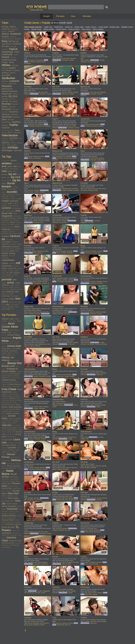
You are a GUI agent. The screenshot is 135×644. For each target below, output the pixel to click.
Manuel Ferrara (8, 456)
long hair (12, 256)
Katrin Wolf (11, 432)
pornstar (7, 279)
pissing (11, 277)
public (4, 283)
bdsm (15, 171)
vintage (4, 307)
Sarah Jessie (12, 504)
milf (18, 263)
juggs (7, 249)
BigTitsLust (13, 41)
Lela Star (11, 443)
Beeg (4, 41)
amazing (87, 498)
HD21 (11, 62)
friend (13, 229)
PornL (5, 107)
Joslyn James (12, 423)
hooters (15, 242)
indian (19, 244)
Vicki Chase (15, 545)
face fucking (14, 220)
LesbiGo (5, 84)
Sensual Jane (14, 511)
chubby (17, 194)
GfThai (13, 57)
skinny (19, 289)
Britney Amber (9, 371)
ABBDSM (6, 29)
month (62, 23)
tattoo (12, 299)
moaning (16, 266)
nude (16, 270)
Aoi (13, 349)
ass (15, 166)
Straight (46, 16)
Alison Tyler (7, 332)
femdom (11, 227)
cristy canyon (86, 29)
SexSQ (16, 117)
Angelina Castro (7, 343)
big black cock (33, 60)
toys (8, 304)
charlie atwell (103, 27)
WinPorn (6, 143)
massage (5, 258)
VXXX (12, 140)
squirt (11, 294)
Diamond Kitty (13, 394)
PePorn (12, 99)
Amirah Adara (13, 335)
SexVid (11, 120)
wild (12, 309)
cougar (13, 199)
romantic (5, 287)
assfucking (14, 169)
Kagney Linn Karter (9, 428)
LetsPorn (12, 84)
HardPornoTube (9, 60)
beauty (5, 174)
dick (10, 213)
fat (9, 225)
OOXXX (5, 99)
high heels (9, 240)
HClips (5, 62)
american (16, 164)
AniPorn (13, 37)
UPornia (17, 133)
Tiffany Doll (6, 535)
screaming (5, 289)
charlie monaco (91, 27)
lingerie (5, 256)
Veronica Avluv (8, 543)
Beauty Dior (15, 363)
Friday (14, 403)
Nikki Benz (14, 477)
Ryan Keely (13, 498)
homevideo (6, 242)
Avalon (4, 363)
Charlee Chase (7, 382)
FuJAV (16, 55)
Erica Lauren (9, 401)
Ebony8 (13, 46)
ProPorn (5, 112)
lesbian (5, 253)
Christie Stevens (14, 384)
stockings (6, 296)
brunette (12, 192)
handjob (5, 236)
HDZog (5, 68)
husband (13, 244)
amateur (7, 163)
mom (4, 268)
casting (4, 194)
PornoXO (6, 109)
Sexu (4, 119)
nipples (11, 271)
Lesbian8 (14, 81)
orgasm (17, 273)
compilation (6, 199)
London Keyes (14, 450)
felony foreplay (98, 29)
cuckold (4, 203)
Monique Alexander (9, 468)
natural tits (12, 268)
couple (19, 198)
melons (12, 263)
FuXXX (6, 57)
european (5, 220)
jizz (3, 249)
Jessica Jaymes (15, 419)
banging (97, 405)
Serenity (5, 513)
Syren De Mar (8, 527)
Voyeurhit (5, 140)
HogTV (12, 68)
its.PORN (6, 75)
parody (95, 594)
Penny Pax (6, 484)
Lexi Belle (18, 443)
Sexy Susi (12, 513)
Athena (6, 357)
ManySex (7, 86)
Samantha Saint (8, 501)
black (4, 184)
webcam (11, 307)
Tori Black (14, 535)
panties (15, 275)
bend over (47, 344)
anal (4, 166)
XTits (4, 148)
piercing (4, 277)
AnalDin (5, 36)
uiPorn (10, 133)
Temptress (6, 533)
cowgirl (5, 201)
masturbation (8, 260)
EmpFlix (5, 49)
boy (64, 375)
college (12, 196)
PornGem (13, 101)
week (69, 23)
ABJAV (4, 31)
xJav (3, 145)
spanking (5, 294)
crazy (31, 192)
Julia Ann (7, 425)
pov (15, 280)
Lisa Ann (12, 448)
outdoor (9, 275)
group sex (13, 234)
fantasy (4, 225)
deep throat (61, 500)
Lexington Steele (9, 445)
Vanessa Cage (15, 541)
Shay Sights (11, 518)
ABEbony (14, 29)
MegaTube (7, 94)
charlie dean (58, 27)
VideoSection (10, 135)
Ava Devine (15, 360)
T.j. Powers (10, 529)
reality (17, 283)
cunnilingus (16, 208)
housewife (27, 63)
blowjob (6, 186)
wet (17, 307)
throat (11, 302)
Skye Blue (11, 522)
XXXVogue (7, 150)
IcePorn (5, 73)
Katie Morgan (12, 430)
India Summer (15, 407)
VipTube (5, 138)
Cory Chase (9, 389)
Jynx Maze (16, 425)
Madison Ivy (6, 452)
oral (11, 273)
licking (12, 253)
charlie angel (79, 27)
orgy (3, 275)
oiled (3, 273)
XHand (19, 143)
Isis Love (5, 409)
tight (16, 302)
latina (12, 251)
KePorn (5, 81)
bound (105, 282)
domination (17, 216)
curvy (8, 211)
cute (13, 211)
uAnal (4, 133)
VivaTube (13, 138)
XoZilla (14, 145)
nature (19, 268)
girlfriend (5, 234)
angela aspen (32, 282)
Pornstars (60, 16)
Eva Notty (18, 401)
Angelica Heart (15, 341)
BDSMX (18, 39)
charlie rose (48, 27)
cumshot (6, 208)
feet (12, 224)
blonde (11, 183)
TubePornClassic (8, 130)
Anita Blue (6, 349)
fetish (17, 227)
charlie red (69, 27)
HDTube (15, 65)
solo (17, 292)
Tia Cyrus (16, 533)
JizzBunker (8, 78)
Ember (12, 398)
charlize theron (61, 29)
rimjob (17, 285)
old (7, 273)
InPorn (13, 73)
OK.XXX (13, 96)
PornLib (12, 107)
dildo (15, 213)
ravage (83, 439)
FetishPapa (7, 52)
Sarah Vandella (9, 506)
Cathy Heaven (15, 378)
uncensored (14, 305)
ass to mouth (92, 593)
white (4, 309)
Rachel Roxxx (13, 486)
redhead (5, 285)
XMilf (8, 145)
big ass (13, 174)
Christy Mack (6, 387)
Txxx (17, 130)
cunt (3, 211)
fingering (6, 229)
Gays (73, 16)
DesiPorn (17, 44)
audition (65, 280)
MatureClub (7, 89)
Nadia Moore (8, 472)
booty (4, 189)
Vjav (20, 138)
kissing (18, 249)
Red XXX (17, 488)
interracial (6, 246)
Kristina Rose (12, 437)
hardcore (15, 236)
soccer (43, 593)
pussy (11, 282)
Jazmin (4, 416)
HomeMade (7, 70)
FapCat (13, 49)
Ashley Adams (7, 353)
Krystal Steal (7, 440)
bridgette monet (127, 27)
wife (8, 309)
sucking (5, 299)
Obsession (5, 481)
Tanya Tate (16, 530)
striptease (14, 296)
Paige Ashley (15, 481)
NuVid (4, 96)
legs (17, 251)
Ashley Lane (11, 355)
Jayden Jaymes (13, 413)
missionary (7, 266)
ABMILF (12, 31)
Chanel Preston (9, 380)
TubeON (6, 128)
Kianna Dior (10, 434)
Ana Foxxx (7, 338)
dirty (97, 564)
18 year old (6, 161)
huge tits (5, 244)
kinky (12, 249)
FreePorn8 (7, 54)
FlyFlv (17, 52)
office (90, 594)
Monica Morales (13, 466)
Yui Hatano (6, 547)
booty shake (12, 189)
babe (4, 171)
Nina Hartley (14, 479)
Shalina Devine (9, 516)
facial (12, 222)
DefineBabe (7, 44)
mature (5, 263)
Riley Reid (13, 493)
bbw (10, 171)
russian (17, 287)
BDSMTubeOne (8, 39)
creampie (14, 201)
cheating (11, 194)
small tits (10, 292)
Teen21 (5, 125)
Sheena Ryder (8, 520)
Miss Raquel (11, 464)
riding (12, 285)
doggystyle (7, 216)
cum (10, 203)
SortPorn (16, 122)
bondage (15, 187)
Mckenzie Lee (15, 457)
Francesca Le (6, 403)
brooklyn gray (114, 27)
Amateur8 (15, 34)
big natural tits (7, 181)
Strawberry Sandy (13, 524)
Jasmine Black (15, 409)
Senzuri (14, 114)
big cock (16, 177)
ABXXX (5, 34)
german (12, 232)
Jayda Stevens (7, 411)
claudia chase (36, 29)
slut (3, 292)
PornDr (5, 101)
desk (59, 253)
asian (10, 166)
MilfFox (15, 94)
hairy (20, 234)
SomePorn (6, 122)
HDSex (6, 65)
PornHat (6, 104)
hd (3, 239)
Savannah (12, 509)
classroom (65, 94)
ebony (19, 218)
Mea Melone (6, 460)
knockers (5, 251)
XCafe (13, 143)
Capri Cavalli (7, 376)
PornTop (15, 109)
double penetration (9, 218)
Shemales (87, 16)
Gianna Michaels (8, 405)
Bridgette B (12, 369)
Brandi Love (8, 366)
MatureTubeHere (10, 91)
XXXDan (13, 148)
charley (27, 29)
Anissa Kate (14, 346)
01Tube (5, 27)
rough (11, 287)
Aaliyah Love (8, 319)
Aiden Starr (12, 321)
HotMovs (16, 70)
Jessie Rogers (7, 421)
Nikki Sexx (5, 479)
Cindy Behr (16, 387)
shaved (13, 289)
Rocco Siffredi (7, 496)
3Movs (13, 27)
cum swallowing (13, 206)
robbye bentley (49, 29)
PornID (15, 104)
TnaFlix (13, 125)
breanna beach (74, 29)
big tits (16, 180)
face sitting (5, 222)
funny (18, 229)
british (4, 192)
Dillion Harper (7, 396)
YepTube (18, 150)
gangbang (5, 232)
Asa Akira (13, 351)
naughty (4, 271)
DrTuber (5, 46)
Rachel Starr (7, 488)
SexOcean (7, 117)
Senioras (6, 114)
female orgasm (73, 500)
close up (5, 196)
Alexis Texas (14, 330)
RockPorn (14, 112)
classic (98, 407)
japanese (16, 247)
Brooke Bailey (14, 374)
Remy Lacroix (7, 491)
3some (14, 160)
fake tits (18, 222)
